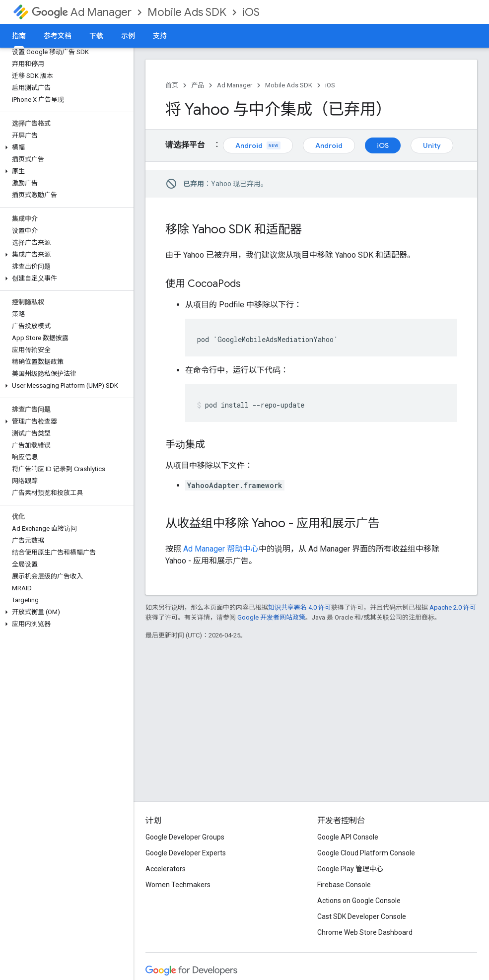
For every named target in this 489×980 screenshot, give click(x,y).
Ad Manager (82, 12)
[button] (65, 147)
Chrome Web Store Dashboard (365, 932)
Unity (432, 145)
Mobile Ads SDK (187, 12)
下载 (96, 36)
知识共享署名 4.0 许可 (300, 607)
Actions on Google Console (359, 901)
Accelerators (166, 869)
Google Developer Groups (185, 837)
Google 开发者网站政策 (271, 617)
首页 (172, 85)
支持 (160, 36)
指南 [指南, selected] (19, 36)
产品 (198, 85)
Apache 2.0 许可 (453, 607)
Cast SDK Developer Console (362, 916)
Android (258, 145)
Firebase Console (344, 885)
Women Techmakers (178, 885)
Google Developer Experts (186, 853)
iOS (251, 12)
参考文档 (58, 36)
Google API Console (348, 837)
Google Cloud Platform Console (366, 853)
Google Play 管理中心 (350, 869)
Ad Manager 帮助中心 (221, 549)
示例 (128, 36)
